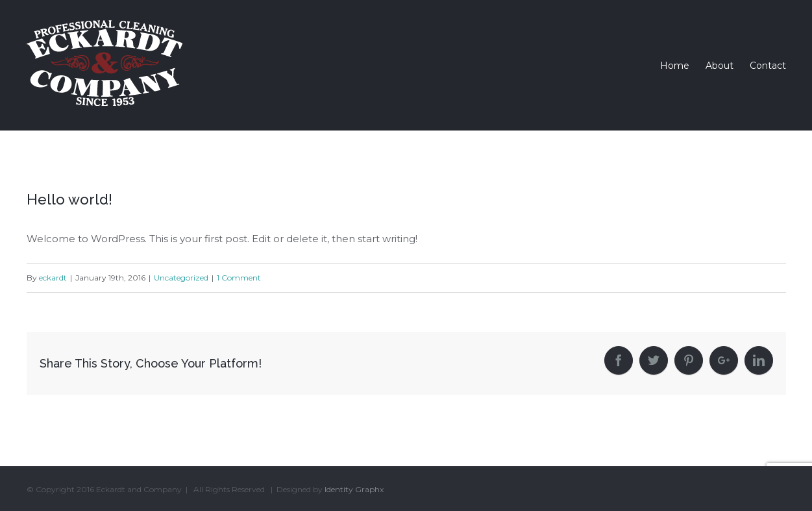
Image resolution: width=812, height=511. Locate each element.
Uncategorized (181, 278)
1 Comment (239, 278)
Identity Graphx (354, 489)
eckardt (53, 278)
